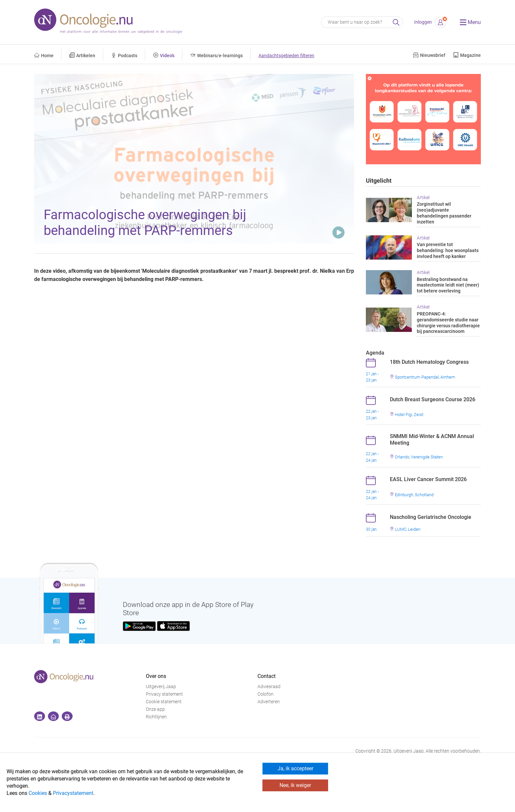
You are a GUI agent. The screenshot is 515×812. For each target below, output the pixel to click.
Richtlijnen (156, 717)
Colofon (266, 694)
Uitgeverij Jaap (161, 687)
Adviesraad (269, 687)
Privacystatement (73, 793)
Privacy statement (164, 694)
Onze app (155, 709)
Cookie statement (164, 702)
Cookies (38, 793)
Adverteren (269, 702)
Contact (267, 676)
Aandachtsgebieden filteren (286, 56)
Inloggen (423, 22)
